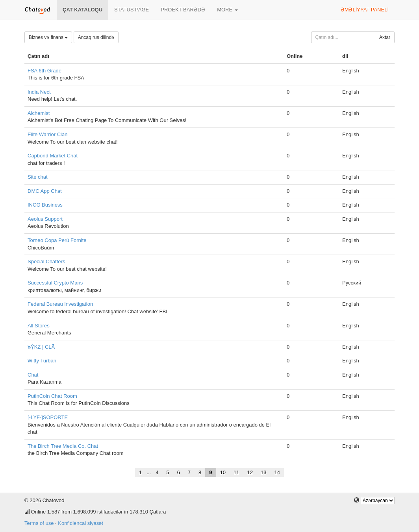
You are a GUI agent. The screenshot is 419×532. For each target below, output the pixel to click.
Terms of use (39, 523)
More (227, 10)
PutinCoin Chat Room (52, 396)
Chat (33, 375)
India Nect (39, 92)
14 (277, 472)
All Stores (39, 326)
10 (223, 472)
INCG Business (45, 205)
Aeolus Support (45, 219)
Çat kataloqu (83, 10)
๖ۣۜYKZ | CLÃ (41, 347)
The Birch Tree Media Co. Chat (63, 446)
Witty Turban (42, 361)
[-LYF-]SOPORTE (48, 417)
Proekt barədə (183, 10)
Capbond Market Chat (53, 156)
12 (250, 472)
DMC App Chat (45, 191)
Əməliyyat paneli (365, 10)
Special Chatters (46, 261)
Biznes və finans (48, 37)
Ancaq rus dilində (96, 37)
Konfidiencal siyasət (81, 523)
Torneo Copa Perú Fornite (57, 240)
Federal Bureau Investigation (60, 304)
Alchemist (39, 113)
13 (263, 472)
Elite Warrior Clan (47, 134)
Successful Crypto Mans (55, 283)
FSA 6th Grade (44, 71)
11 (236, 472)
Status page (132, 10)
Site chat (38, 177)
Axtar (385, 37)
